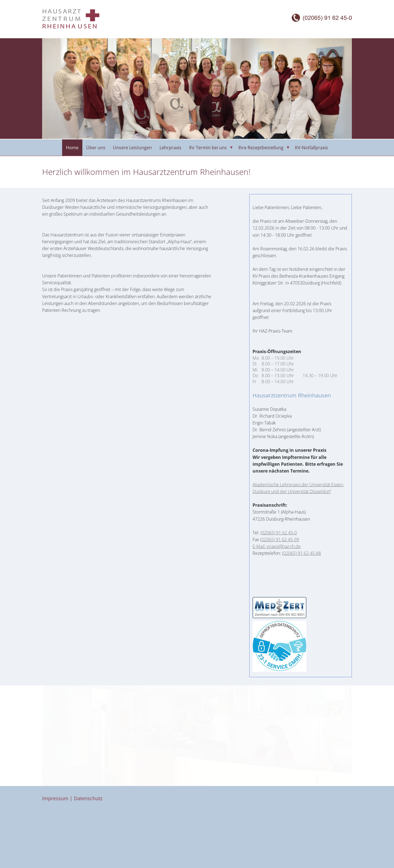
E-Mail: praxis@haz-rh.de (277, 546)
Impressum (55, 798)
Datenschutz (88, 798)
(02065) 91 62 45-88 (302, 553)
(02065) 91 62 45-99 (280, 539)
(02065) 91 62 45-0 (279, 533)
